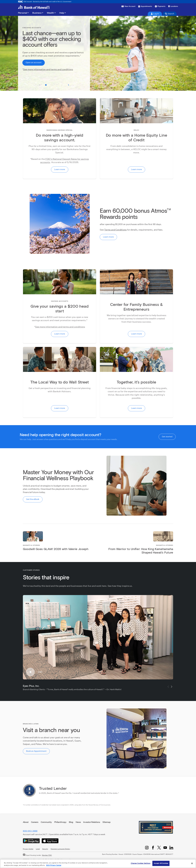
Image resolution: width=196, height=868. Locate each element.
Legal (38, 849)
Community (46, 822)
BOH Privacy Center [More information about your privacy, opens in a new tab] (54, 865)
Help (62, 13)
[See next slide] (69, 85)
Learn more (60, 169)
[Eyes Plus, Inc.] (98, 637)
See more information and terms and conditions (48, 69)
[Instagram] (147, 848)
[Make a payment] (160, 6)
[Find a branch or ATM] (173, 6)
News (78, 822)
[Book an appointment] (145, 6)
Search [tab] (170, 14)
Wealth (50, 13)
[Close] (192, 863)
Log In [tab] (155, 14)
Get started (167, 437)
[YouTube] (165, 848)
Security (45, 849)
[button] (46, 85)
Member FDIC (47, 855)
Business (37, 13)
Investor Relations (92, 822)
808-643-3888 (30, 831)
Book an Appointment (36, 751)
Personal (22, 13)
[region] (98, 864)
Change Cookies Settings (141, 863)
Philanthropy (60, 822)
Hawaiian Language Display (60, 849)
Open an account (34, 62)
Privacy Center (28, 849)
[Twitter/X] (159, 848)
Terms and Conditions (115, 230)
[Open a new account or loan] (128, 6)
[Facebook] (153, 848)
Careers (35, 822)
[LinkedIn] (171, 848)
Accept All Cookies (161, 863)
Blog (71, 822)
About (26, 822)
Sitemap (106, 822)
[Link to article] (60, 548)
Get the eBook (33, 499)
